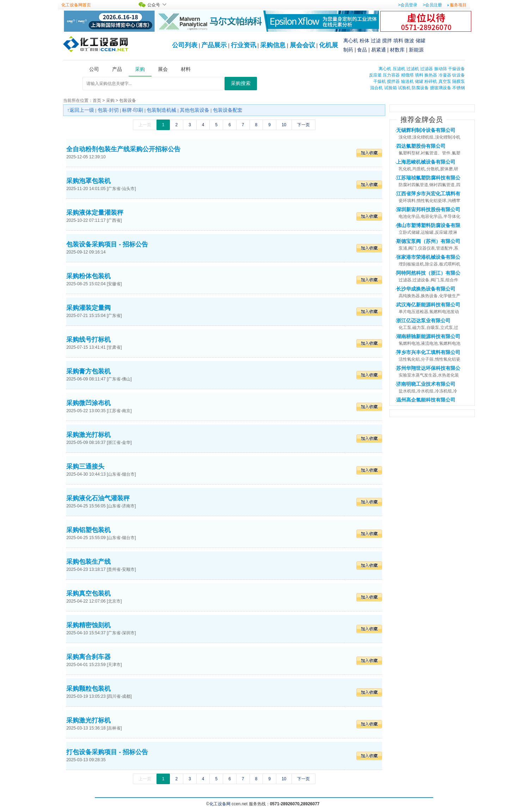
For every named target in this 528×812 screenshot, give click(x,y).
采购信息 (273, 45)
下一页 (303, 125)
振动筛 (441, 69)
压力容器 (391, 75)
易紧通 (379, 50)
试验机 (404, 88)
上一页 (145, 125)
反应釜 (375, 75)
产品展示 (214, 45)
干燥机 (380, 81)
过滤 (376, 41)
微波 (409, 41)
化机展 (329, 45)
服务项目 (458, 5)
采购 (110, 100)
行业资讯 (244, 45)
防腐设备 (420, 88)
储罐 (420, 41)
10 (284, 125)
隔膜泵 (459, 81)
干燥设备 (456, 69)
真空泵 (445, 81)
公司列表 (185, 45)
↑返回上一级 (81, 110)
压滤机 (399, 69)
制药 (348, 50)
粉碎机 (431, 81)
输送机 (407, 81)
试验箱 (391, 88)
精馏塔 (407, 75)
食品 (362, 50)
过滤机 (413, 69)
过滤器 (426, 69)
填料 (398, 41)
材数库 (397, 50)
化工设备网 (220, 804)
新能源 (416, 50)
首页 (97, 100)
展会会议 (302, 45)
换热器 (431, 75)
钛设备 (459, 75)
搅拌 (387, 41)
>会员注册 (432, 5)
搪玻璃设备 (441, 88)
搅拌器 (393, 81)
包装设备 (128, 100)
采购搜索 (241, 83)
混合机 (376, 88)
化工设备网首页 (76, 5)
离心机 (351, 41)
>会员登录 (408, 5)
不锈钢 (459, 88)
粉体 (364, 41)
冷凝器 (445, 75)
